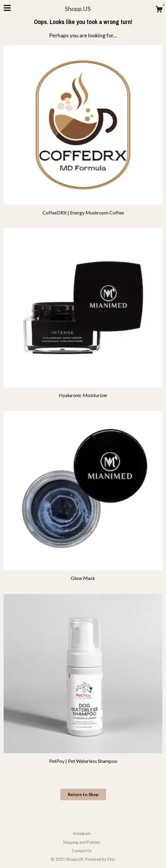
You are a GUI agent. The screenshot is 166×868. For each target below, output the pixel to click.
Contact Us (82, 851)
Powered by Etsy (100, 859)
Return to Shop (83, 794)
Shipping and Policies (81, 842)
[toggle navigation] (7, 8)
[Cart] (159, 10)
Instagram (82, 833)
